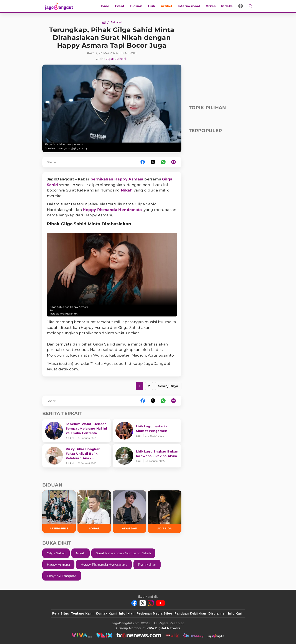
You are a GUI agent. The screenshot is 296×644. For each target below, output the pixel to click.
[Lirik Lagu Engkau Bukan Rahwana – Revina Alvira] (147, 456)
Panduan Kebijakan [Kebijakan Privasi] (190, 613)
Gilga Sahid (56, 553)
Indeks (228, 6)
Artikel (168, 6)
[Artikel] (116, 22)
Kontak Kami (106, 613)
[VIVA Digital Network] (164, 628)
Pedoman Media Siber (155, 613)
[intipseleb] (193, 635)
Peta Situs (61, 613)
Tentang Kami (82, 613)
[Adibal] (94, 512)
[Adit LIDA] (164, 512)
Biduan (138, 6)
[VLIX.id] (104, 635)
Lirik (153, 6)
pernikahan (102, 179)
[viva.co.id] (82, 635)
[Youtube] (160, 603)
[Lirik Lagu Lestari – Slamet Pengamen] (147, 431)
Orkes (212, 6)
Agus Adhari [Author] (116, 59)
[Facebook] (134, 603)
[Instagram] (151, 603)
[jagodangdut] (216, 635)
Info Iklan (127, 613)
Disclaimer (217, 613)
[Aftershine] (59, 512)
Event (121, 6)
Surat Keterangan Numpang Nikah (123, 553)
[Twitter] (143, 603)
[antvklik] (172, 635)
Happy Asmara (129, 179)
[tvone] (139, 635)
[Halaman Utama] (58, 6)
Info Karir (236, 613)
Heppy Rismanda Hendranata (112, 210)
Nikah (127, 190)
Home (106, 6)
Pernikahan (147, 565)
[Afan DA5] (129, 512)
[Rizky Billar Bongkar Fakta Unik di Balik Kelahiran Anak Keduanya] (77, 456)
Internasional (190, 6)
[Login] (242, 6)
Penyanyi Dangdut (62, 576)
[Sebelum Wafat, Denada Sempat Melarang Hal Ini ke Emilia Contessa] (77, 431)
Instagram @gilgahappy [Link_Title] (73, 148)
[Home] (105, 22)
